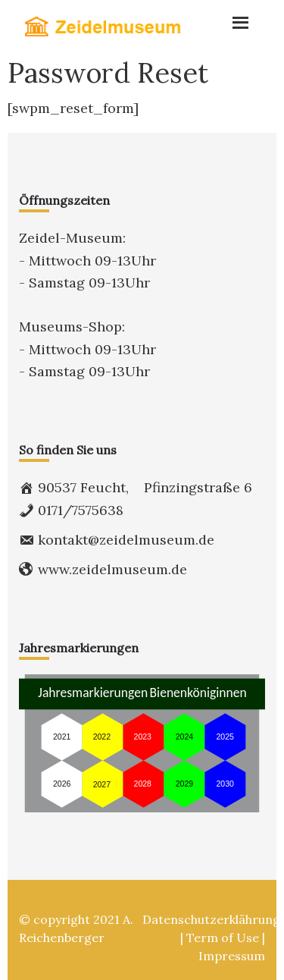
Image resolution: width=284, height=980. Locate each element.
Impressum (232, 956)
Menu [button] (226, 19)
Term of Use (223, 938)
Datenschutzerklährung (211, 919)
